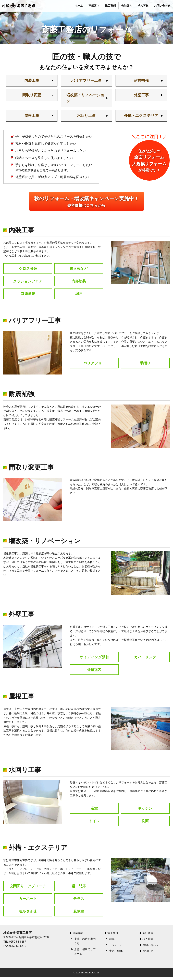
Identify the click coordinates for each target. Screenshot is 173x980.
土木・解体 (116, 954)
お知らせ (148, 954)
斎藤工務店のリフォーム (85, 954)
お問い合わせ (162, 6)
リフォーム (116, 948)
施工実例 (110, 6)
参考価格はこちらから (87, 202)
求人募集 (143, 6)
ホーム (79, 6)
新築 (112, 942)
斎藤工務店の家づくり (85, 944)
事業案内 (94, 6)
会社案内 (127, 6)
